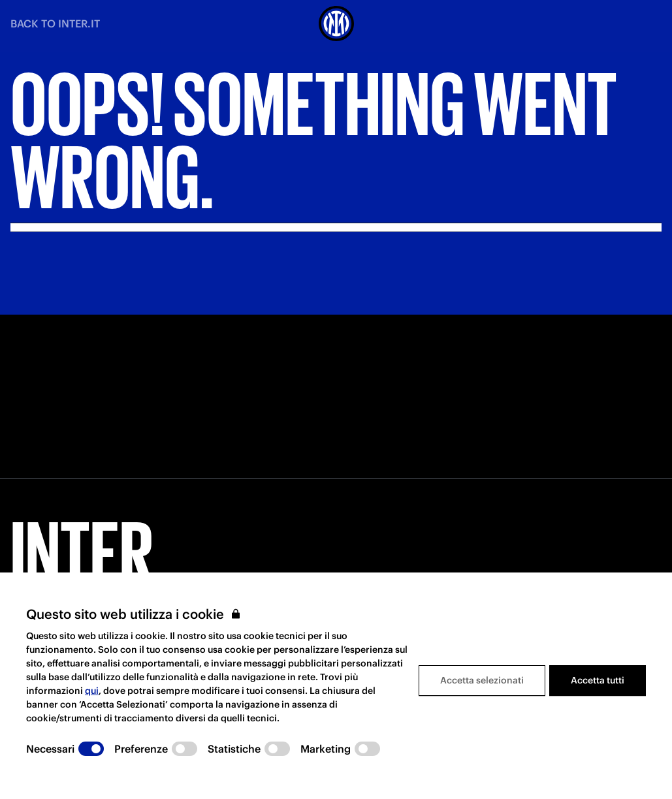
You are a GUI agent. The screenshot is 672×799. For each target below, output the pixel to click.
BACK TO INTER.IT (55, 23)
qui (92, 691)
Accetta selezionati (482, 680)
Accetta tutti (598, 680)
